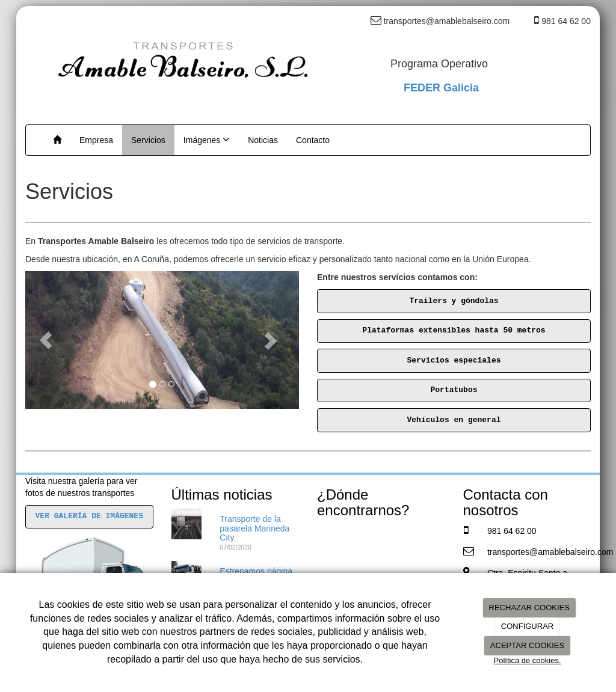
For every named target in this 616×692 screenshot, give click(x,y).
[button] (46, 340)
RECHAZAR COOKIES (529, 608)
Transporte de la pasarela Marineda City (254, 528)
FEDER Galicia (441, 88)
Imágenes (207, 139)
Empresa (96, 140)
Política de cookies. (527, 660)
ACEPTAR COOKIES (527, 645)
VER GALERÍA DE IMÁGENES (89, 516)
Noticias (263, 140)
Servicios (148, 140)
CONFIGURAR (527, 626)
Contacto (313, 140)
